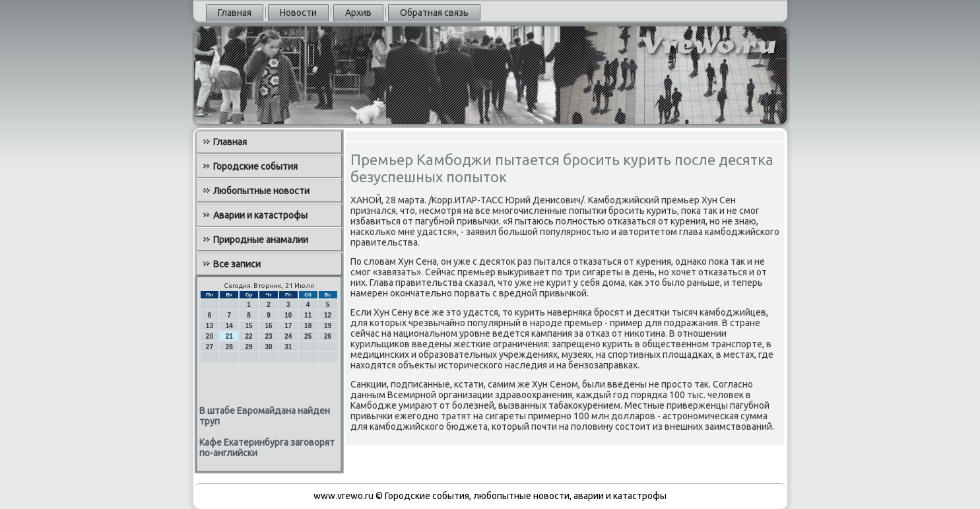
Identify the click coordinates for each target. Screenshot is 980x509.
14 (229, 326)
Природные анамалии (261, 240)
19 (328, 326)
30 (268, 347)
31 (288, 347)
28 (229, 347)
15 (249, 326)
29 (249, 347)
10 (288, 315)
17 (288, 326)
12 (328, 315)
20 (210, 336)
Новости (298, 13)
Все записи (237, 264)
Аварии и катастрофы (260, 215)
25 (308, 336)
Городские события (255, 166)
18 (308, 326)
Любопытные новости (261, 191)
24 (288, 336)
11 (308, 315)
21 (229, 336)
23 (268, 336)
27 (210, 347)
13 (210, 326)
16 (268, 326)
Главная (235, 13)
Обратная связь (434, 13)
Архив (358, 13)
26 (328, 336)
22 (249, 336)
